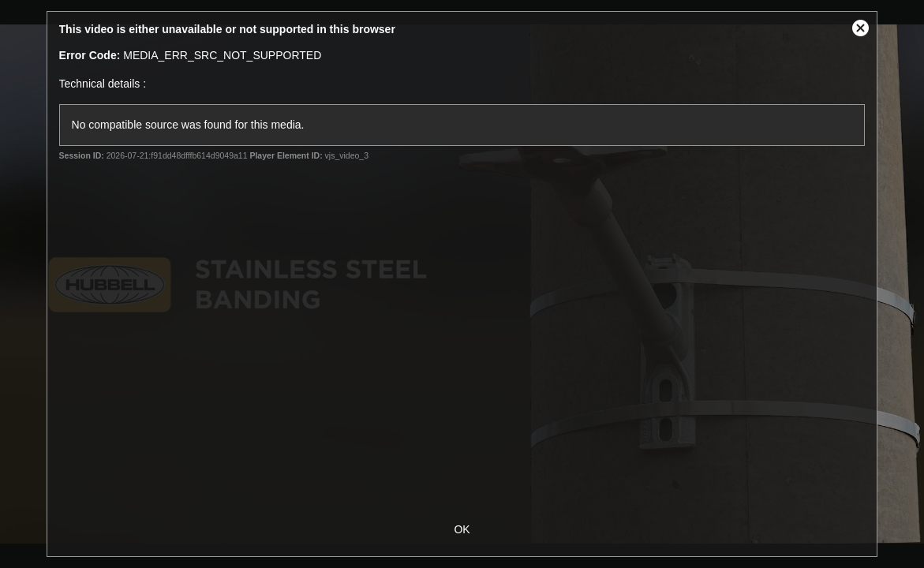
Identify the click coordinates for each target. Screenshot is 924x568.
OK (462, 529)
